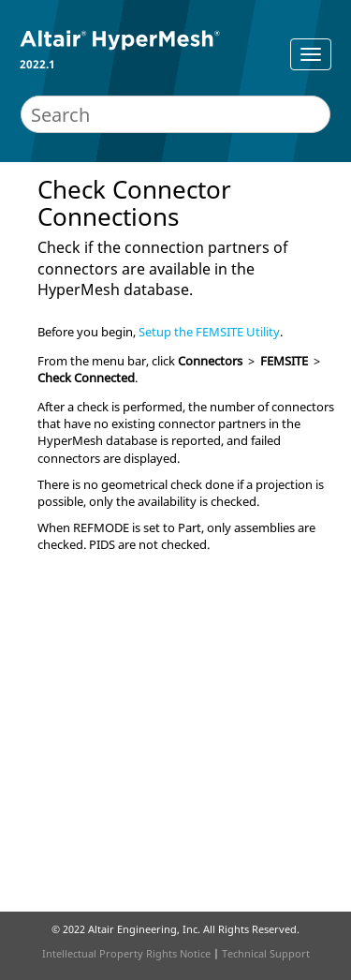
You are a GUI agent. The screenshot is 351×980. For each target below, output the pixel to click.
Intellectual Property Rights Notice (126, 953)
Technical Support (266, 953)
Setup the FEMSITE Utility (209, 332)
